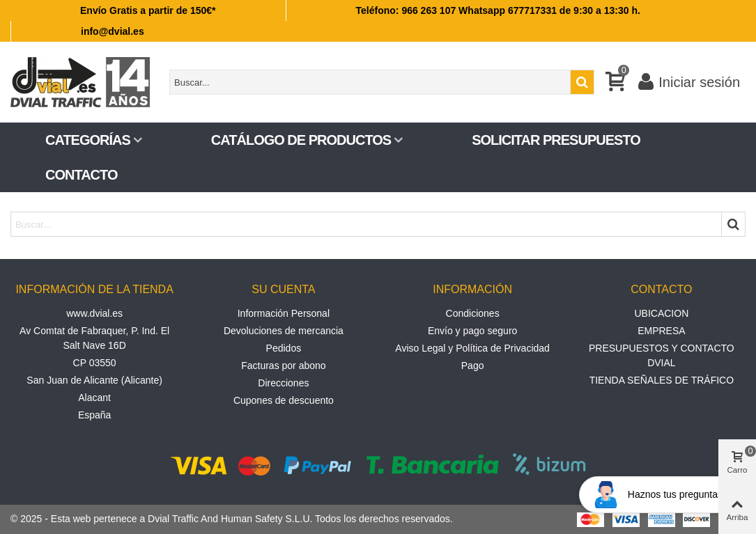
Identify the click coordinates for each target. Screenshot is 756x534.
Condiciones (473, 313)
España (94, 415)
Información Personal (284, 313)
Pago (473, 366)
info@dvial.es (113, 31)
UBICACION (661, 313)
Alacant (94, 398)
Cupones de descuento (284, 400)
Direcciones (283, 383)
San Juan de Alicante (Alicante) (94, 380)
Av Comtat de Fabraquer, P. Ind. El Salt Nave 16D (94, 338)
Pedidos (284, 348)
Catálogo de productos (301, 140)
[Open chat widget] (657, 495)
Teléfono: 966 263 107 (406, 10)
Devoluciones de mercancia (284, 331)
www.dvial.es (94, 313)
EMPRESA (661, 331)
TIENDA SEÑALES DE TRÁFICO (662, 380)
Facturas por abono (283, 366)
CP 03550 (95, 363)
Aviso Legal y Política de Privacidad (472, 348)
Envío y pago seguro (472, 331)
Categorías (88, 140)
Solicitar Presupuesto (556, 140)
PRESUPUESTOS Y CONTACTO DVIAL (662, 355)
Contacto (81, 175)
